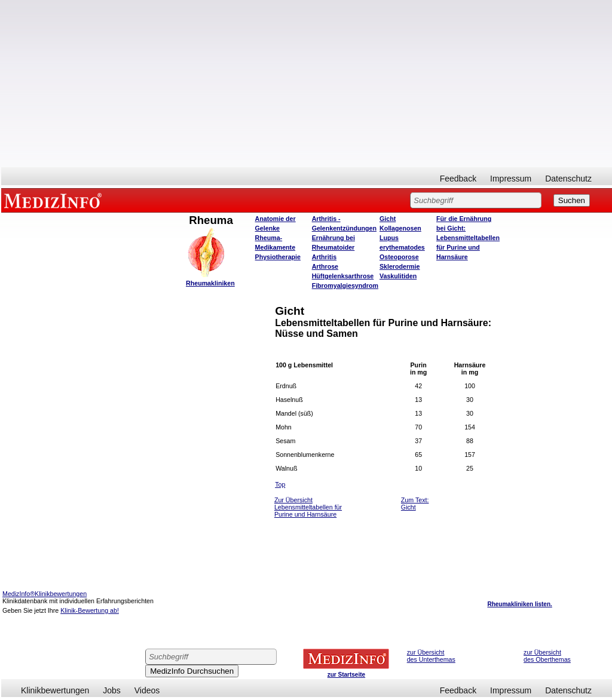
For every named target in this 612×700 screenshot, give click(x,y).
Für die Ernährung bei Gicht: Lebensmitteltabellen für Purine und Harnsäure (468, 238)
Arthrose (325, 266)
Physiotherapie (278, 257)
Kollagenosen (400, 228)
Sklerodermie (400, 266)
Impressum (511, 179)
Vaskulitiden (398, 276)
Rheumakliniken (210, 283)
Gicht (388, 219)
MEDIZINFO (55, 200)
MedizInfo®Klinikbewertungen (45, 594)
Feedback (458, 179)
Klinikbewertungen (55, 690)
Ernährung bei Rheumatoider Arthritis (333, 247)
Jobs (112, 690)
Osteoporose (399, 257)
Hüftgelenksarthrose (343, 276)
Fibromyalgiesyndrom (345, 285)
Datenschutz (568, 179)
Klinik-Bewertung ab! (90, 610)
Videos (147, 690)
